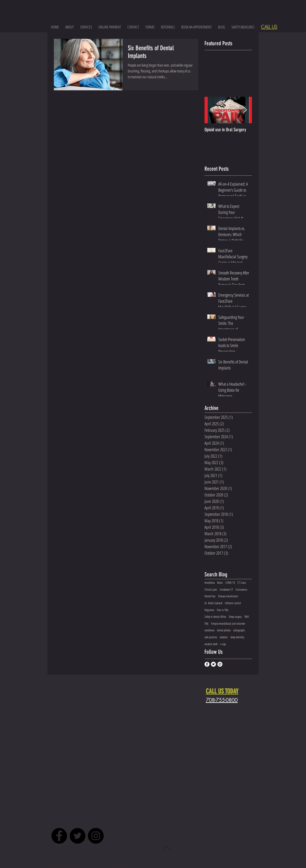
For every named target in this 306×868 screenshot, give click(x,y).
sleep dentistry (237, 637)
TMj (206, 623)
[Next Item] (245, 110)
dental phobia (224, 630)
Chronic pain (211, 589)
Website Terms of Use (161, 866)
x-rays (223, 644)
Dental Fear (210, 596)
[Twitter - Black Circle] (77, 836)
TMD (247, 617)
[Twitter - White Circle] (213, 664)
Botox (220, 583)
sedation (224, 637)
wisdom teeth (211, 644)
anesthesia (209, 630)
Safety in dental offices (215, 617)
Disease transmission (228, 596)
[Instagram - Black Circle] (96, 836)
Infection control (233, 603)
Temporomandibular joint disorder (228, 623)
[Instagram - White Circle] (220, 664)
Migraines (209, 610)
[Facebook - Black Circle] (59, 836)
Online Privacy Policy (194, 866)
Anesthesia (210, 583)
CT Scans (242, 583)
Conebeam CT (226, 589)
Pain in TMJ (222, 610)
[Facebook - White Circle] (207, 664)
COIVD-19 (230, 583)
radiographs (239, 630)
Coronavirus (241, 589)
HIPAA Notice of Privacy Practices (120, 866)
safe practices (211, 637)
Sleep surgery (235, 617)
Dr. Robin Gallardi (213, 603)
